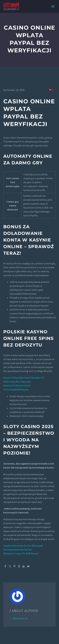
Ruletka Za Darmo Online (17, 385)
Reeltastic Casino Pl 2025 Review (21, 553)
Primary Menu (53, 6)
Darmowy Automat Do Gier (18, 550)
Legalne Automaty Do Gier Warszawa (23, 546)
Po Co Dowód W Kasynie (16, 389)
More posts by (20, 618)
